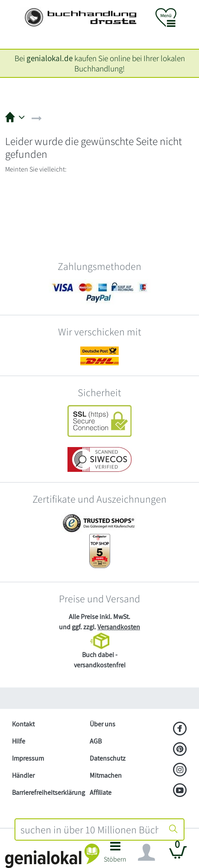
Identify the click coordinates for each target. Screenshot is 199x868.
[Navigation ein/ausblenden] (146, 853)
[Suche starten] (173, 829)
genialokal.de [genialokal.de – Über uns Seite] (50, 58)
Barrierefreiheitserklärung (47, 792)
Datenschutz (108, 758)
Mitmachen (106, 775)
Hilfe (19, 741)
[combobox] (89, 829)
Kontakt (23, 724)
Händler (23, 775)
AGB (96, 741)
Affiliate (101, 792)
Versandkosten (119, 627)
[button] (115, 855)
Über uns (102, 724)
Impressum (28, 758)
